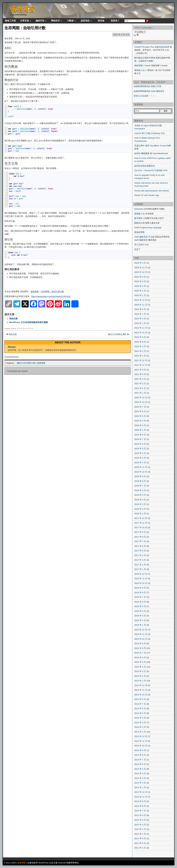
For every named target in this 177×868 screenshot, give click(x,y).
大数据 (70, 21)
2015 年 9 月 (140, 643)
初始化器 (13, 319)
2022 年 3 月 (140, 346)
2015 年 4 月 (140, 667)
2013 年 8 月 (140, 755)
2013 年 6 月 (140, 764)
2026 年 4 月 (140, 263)
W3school (139, 209)
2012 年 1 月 (140, 834)
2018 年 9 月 (140, 476)
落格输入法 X (140, 70)
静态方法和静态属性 (117, 334)
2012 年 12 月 (141, 792)
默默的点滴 (139, 223)
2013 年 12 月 (141, 736)
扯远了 (137, 249)
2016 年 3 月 (140, 616)
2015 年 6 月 (140, 657)
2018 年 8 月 (140, 481)
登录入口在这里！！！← (145, 96)
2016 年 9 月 (140, 588)
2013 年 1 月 (140, 787)
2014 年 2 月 (140, 727)
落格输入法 (139, 214)
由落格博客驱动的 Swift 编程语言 (149, 91)
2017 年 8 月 (140, 537)
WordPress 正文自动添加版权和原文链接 (29, 322)
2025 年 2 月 (140, 291)
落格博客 (23, 9)
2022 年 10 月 (141, 332)
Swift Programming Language (148, 227)
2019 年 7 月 (140, 439)
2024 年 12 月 (141, 300)
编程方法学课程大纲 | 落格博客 (31, 363)
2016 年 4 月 (140, 611)
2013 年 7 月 (140, 760)
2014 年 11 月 (141, 690)
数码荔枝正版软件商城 (145, 58)
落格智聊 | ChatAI (142, 65)
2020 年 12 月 (141, 397)
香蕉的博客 (139, 232)
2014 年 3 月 (140, 722)
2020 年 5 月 (140, 416)
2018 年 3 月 (140, 504)
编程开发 (40, 21)
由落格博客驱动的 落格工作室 (147, 86)
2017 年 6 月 (140, 546)
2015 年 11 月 (141, 634)
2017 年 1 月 (140, 569)
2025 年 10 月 (141, 272)
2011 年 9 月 (140, 838)
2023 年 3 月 (140, 319)
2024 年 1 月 (140, 314)
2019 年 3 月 (140, 458)
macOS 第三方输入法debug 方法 (149, 133)
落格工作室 (10, 21)
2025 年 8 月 (140, 281)
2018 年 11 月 (141, 467)
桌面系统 (85, 21)
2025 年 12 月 (141, 268)
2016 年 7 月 (140, 597)
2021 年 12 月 (141, 360)
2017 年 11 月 (141, 523)
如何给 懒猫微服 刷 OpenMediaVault (151, 153)
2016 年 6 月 (140, 602)
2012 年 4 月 (140, 820)
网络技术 (55, 21)
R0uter (12, 347)
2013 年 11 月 (141, 741)
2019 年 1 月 (140, 462)
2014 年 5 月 (140, 713)
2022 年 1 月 (140, 356)
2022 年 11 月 (141, 328)
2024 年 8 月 (140, 309)
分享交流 (24, 21)
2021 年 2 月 (140, 388)
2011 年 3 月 (140, 848)
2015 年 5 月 (140, 662)
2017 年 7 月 (140, 541)
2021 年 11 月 (141, 365)
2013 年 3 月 (140, 778)
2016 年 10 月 (141, 583)
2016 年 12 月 (141, 574)
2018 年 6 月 (140, 490)
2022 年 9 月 (140, 337)
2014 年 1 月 (140, 732)
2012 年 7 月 (140, 811)
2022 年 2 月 (140, 351)
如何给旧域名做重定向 (145, 166)
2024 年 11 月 (141, 305)
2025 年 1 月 (140, 295)
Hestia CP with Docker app (147, 195)
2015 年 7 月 (140, 653)
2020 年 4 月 (140, 421)
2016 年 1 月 (140, 625)
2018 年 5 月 (140, 495)
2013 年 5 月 (140, 769)
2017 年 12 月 (141, 518)
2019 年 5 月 (140, 448)
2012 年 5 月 (140, 815)
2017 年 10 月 (141, 527)
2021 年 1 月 (140, 393)
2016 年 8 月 (140, 592)
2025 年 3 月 (140, 286)
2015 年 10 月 (141, 639)
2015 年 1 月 (140, 681)
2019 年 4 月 (140, 453)
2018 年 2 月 (140, 509)
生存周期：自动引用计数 (25, 28)
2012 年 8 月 (140, 806)
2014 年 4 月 (140, 718)
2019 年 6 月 (140, 444)
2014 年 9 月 (140, 699)
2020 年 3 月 (140, 425)
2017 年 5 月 (140, 551)
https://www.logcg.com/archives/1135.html (51, 296)
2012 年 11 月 (141, 797)
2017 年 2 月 (140, 565)
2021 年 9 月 (140, 370)
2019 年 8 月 (140, 435)
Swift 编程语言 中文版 (144, 237)
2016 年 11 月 (141, 578)
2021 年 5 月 (140, 374)
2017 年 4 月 (140, 555)
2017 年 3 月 (140, 560)
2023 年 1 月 (140, 323)
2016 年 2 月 (140, 620)
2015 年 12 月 (141, 630)
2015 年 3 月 (140, 671)
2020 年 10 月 (141, 402)
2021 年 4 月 (140, 379)
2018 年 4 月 (140, 500)
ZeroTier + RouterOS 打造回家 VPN (151, 170)
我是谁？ (115, 21)
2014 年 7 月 (140, 704)
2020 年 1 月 (140, 430)
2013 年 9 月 (140, 750)
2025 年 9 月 (140, 277)
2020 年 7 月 (140, 407)
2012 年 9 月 (140, 801)
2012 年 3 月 (140, 825)
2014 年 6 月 (140, 708)
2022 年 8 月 (140, 342)
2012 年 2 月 (140, 829)
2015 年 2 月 (140, 676)
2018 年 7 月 (140, 486)
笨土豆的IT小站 (141, 245)
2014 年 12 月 (141, 685)
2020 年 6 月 (140, 411)
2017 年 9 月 (140, 532)
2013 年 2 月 (140, 783)
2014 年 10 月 (141, 695)
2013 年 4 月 (140, 773)
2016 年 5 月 (140, 606)
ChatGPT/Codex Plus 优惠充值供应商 (152, 47)
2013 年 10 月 (141, 746)
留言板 (101, 21)
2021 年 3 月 (140, 383)
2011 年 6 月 (140, 843)
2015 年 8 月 (140, 648)
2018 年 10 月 (141, 472)
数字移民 (138, 218)
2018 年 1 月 (140, 513)
